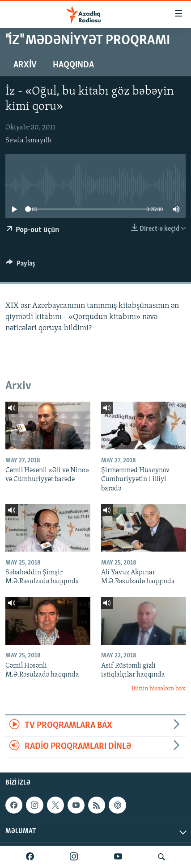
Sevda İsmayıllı (28, 141)
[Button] (21, 266)
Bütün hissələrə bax (159, 689)
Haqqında (73, 65)
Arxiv (25, 65)
